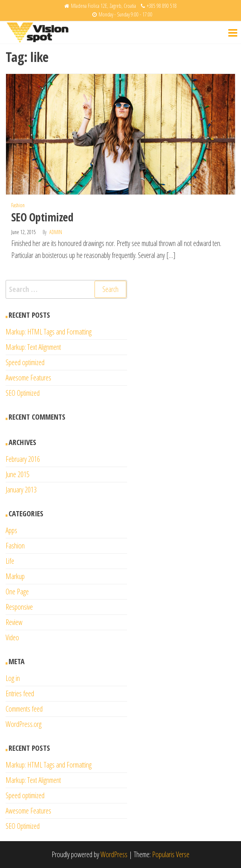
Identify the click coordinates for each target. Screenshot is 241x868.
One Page (17, 592)
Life (10, 561)
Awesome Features (28, 378)
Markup (15, 576)
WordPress (114, 854)
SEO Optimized (42, 217)
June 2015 (18, 474)
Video (12, 637)
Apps (11, 530)
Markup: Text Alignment (33, 347)
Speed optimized (25, 362)
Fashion (18, 205)
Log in (13, 678)
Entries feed (20, 693)
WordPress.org (24, 724)
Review (14, 622)
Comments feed (24, 709)
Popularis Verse (171, 854)
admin (56, 232)
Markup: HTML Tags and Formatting (49, 332)
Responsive (19, 607)
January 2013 (21, 490)
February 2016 (23, 459)
